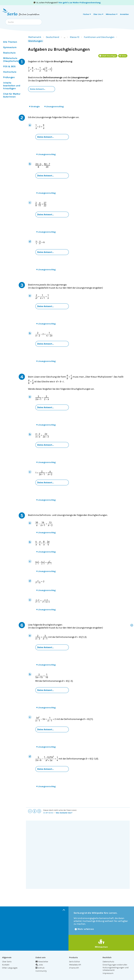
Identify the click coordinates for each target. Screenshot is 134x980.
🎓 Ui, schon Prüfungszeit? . (67, 3)
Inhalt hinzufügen (108, 56)
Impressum (108, 973)
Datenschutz (108, 962)
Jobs (39, 965)
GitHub (40, 968)
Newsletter (42, 962)
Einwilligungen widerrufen (115, 965)
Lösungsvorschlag (54, 106)
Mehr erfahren (84, 929)
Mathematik (35, 37)
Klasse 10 (75, 37)
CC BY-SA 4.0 (48, 813)
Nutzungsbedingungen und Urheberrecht (116, 969)
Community (41, 971)
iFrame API (74, 968)
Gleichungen (35, 41)
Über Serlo (7, 962)
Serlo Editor (75, 962)
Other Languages (10, 968)
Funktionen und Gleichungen (99, 37)
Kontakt (6, 965)
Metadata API (75, 965)
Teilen (123, 56)
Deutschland (53, 37)
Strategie (34, 106)
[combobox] (24, 22)
